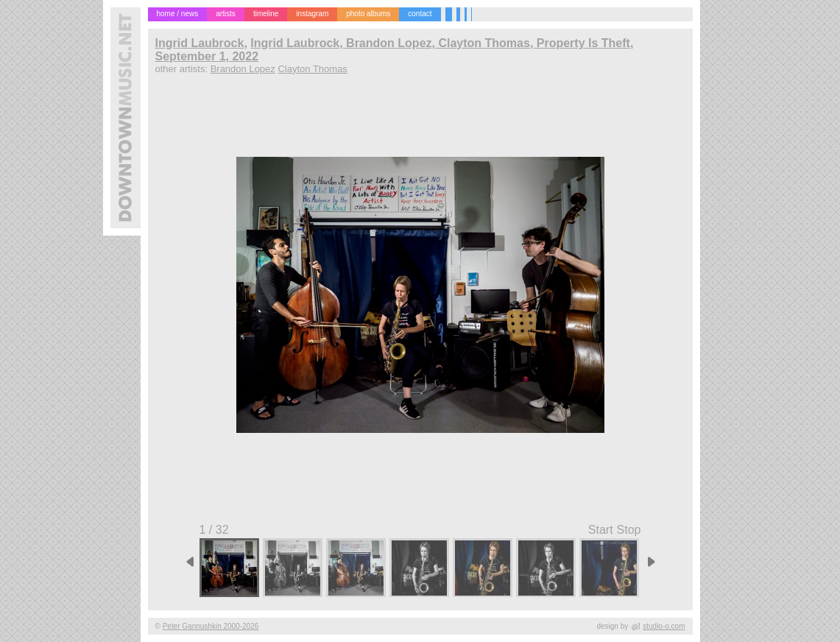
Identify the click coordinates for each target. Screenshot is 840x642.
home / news (178, 14)
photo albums (368, 14)
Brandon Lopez (243, 69)
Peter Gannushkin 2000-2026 (211, 626)
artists (226, 14)
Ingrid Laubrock (200, 43)
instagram (312, 14)
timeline (266, 14)
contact (420, 14)
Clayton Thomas (312, 69)
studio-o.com (664, 626)
